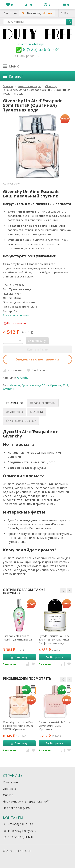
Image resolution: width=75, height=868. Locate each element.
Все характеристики (16, 315)
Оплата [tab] (36, 412)
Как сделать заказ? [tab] (21, 421)
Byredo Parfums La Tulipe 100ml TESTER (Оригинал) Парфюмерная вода (54, 640)
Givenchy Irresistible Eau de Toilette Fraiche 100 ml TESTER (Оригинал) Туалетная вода (18, 726)
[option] (19, 633)
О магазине (11, 782)
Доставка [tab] (15, 412)
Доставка (9, 789)
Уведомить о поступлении (37, 359)
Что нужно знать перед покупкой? (26, 801)
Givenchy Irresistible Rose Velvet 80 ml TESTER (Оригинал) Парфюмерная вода (54, 726)
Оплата (8, 795)
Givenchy (23, 378)
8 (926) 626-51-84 (37, 49)
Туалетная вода (31, 385)
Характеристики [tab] (43, 403)
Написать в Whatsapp (30, 44)
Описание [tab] (14, 403)
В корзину (19, 657)
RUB (65, 13)
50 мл (45, 385)
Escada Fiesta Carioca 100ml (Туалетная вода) (18, 638)
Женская (15, 385)
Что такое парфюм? (17, 808)
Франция (56, 385)
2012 (65, 385)
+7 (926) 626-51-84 (21, 824)
